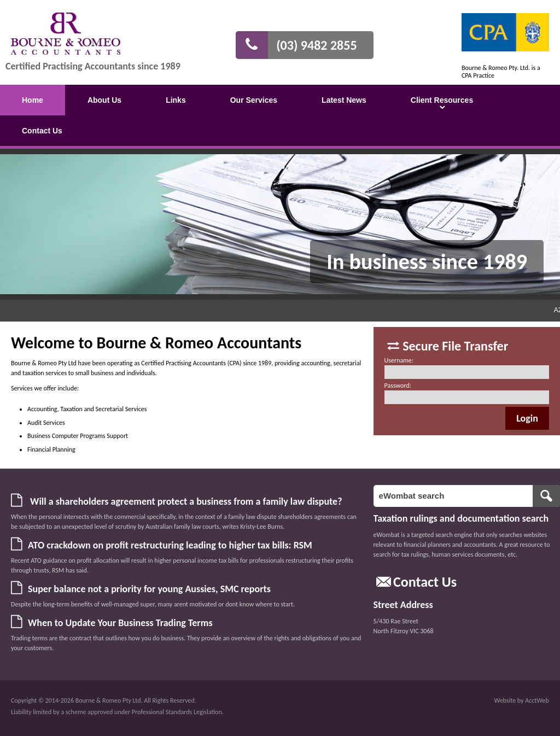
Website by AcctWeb (521, 700)
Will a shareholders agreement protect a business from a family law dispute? (185, 501)
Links (176, 100)
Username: (399, 360)
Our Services (254, 100)
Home (33, 100)
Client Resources (442, 100)
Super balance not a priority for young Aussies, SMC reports (149, 589)
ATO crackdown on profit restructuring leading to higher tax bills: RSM (170, 545)
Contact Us (42, 131)
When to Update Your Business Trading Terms (120, 623)
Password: (398, 385)
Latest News (344, 100)
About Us (104, 100)
